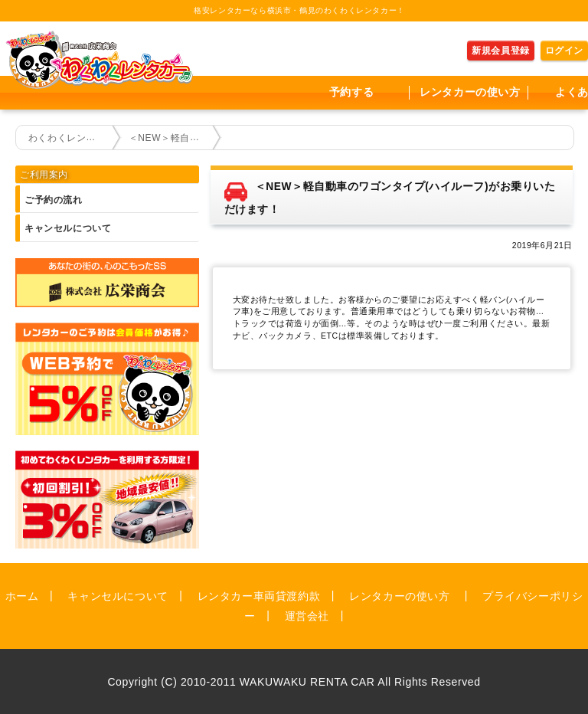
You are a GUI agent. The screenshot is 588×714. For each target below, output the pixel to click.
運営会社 (307, 615)
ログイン (564, 51)
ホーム (22, 595)
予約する (351, 92)
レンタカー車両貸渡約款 (259, 595)
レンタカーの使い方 (470, 92)
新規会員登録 (501, 51)
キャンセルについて (68, 228)
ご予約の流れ (54, 200)
